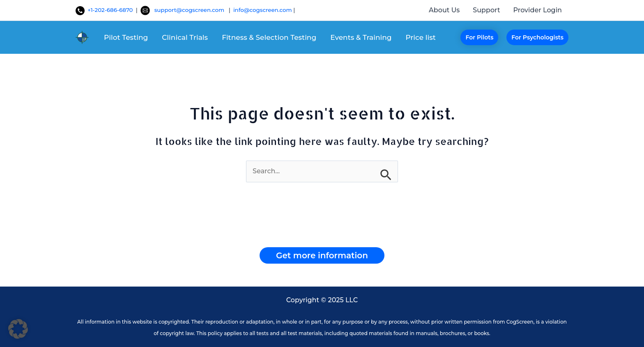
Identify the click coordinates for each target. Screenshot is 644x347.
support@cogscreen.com (192, 10)
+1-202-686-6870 (105, 10)
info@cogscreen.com (263, 10)
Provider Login (538, 10)
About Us (444, 10)
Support (486, 10)
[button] (479, 37)
